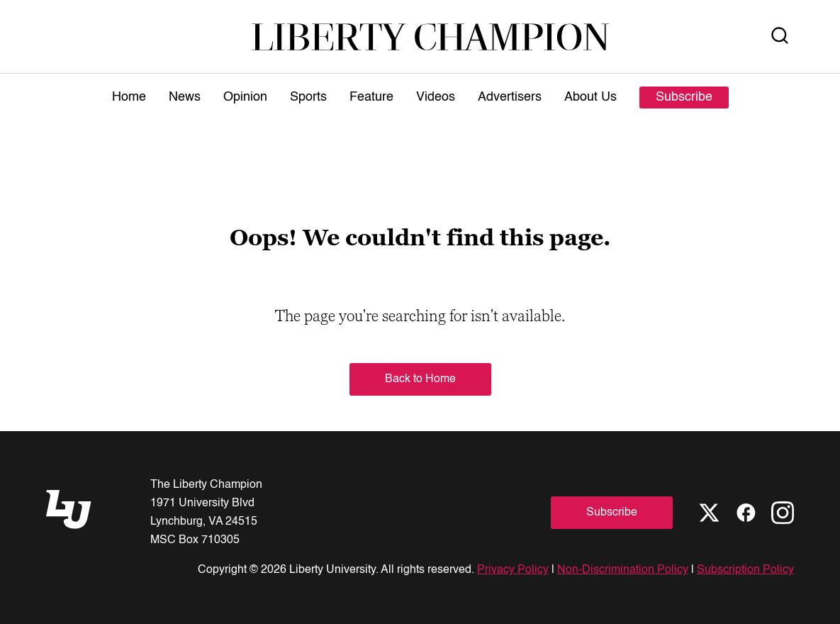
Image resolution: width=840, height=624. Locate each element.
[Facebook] (746, 513)
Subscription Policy (745, 570)
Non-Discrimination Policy (623, 570)
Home (129, 97)
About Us (590, 97)
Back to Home (420, 379)
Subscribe (684, 97)
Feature (371, 97)
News (185, 97)
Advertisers (510, 97)
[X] (709, 513)
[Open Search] (780, 37)
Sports (308, 97)
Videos (436, 97)
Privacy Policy (513, 570)
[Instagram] (783, 513)
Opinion (245, 97)
